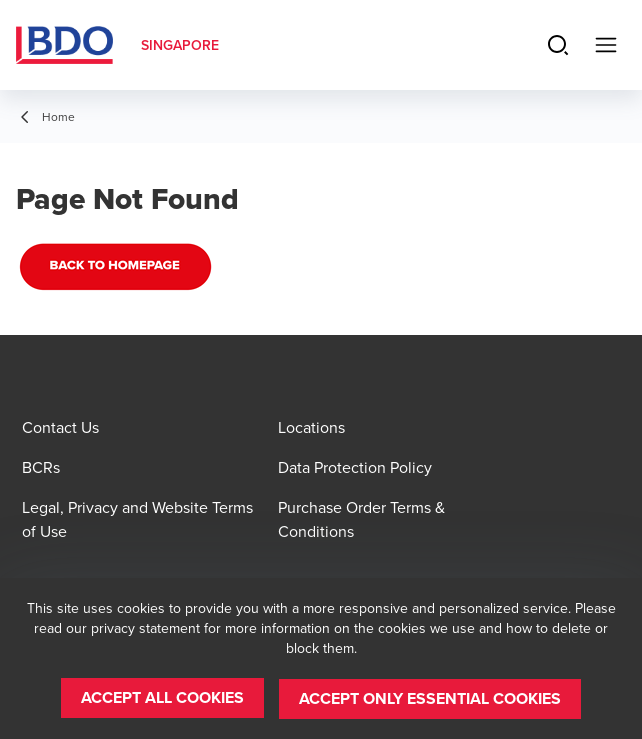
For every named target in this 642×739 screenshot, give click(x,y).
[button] (162, 699)
